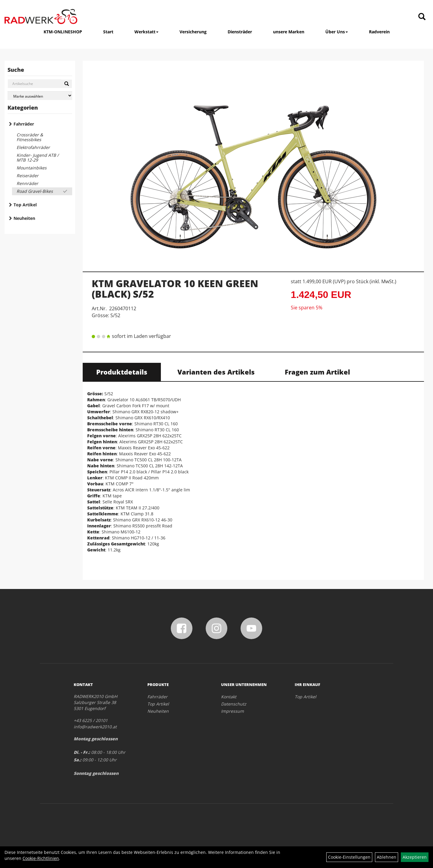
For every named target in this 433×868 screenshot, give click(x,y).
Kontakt (229, 697)
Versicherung (193, 32)
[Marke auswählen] (40, 96)
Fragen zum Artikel (317, 372)
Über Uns (337, 32)
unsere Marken (289, 32)
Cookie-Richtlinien (41, 858)
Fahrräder (24, 124)
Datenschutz (234, 704)
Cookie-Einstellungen (349, 857)
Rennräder (27, 183)
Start (108, 32)
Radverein (379, 32)
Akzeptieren (415, 857)
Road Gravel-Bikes (35, 191)
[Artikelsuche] (422, 17)
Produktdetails (122, 372)
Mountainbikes (32, 168)
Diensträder (240, 32)
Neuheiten (24, 218)
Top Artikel (25, 205)
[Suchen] (67, 84)
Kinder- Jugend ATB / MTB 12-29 (38, 158)
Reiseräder (28, 176)
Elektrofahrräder (33, 147)
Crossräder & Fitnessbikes (30, 137)
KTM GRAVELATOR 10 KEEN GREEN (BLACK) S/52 (175, 289)
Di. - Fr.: (82, 752)
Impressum (232, 711)
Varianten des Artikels (216, 372)
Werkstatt (146, 32)
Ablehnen (387, 857)
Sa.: (77, 760)
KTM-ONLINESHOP (63, 32)
